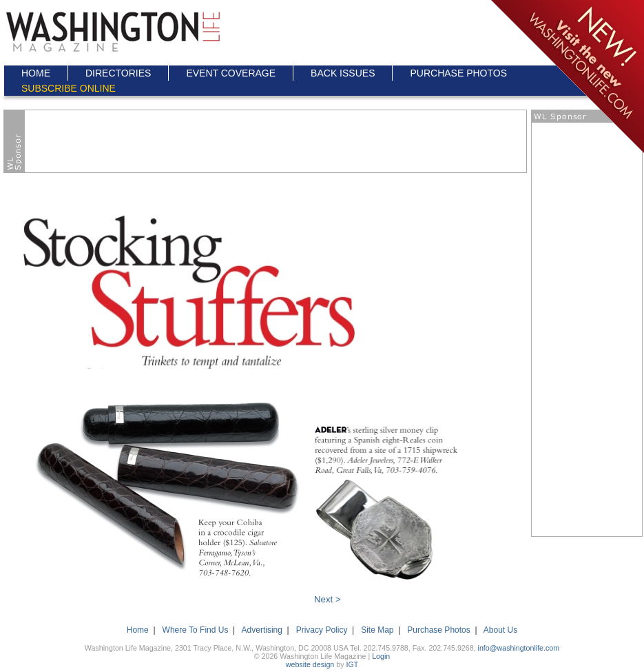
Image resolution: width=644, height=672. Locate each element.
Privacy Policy (322, 630)
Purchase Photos (438, 630)
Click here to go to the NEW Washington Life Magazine (567, 78)
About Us (500, 630)
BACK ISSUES (343, 73)
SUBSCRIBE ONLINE (69, 88)
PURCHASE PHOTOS (458, 73)
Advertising (262, 630)
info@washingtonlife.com (519, 648)
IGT (352, 664)
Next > (328, 599)
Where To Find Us (196, 630)
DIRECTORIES (118, 73)
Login (381, 656)
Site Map (377, 630)
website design (310, 664)
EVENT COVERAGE (231, 73)
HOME (36, 73)
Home (138, 630)
